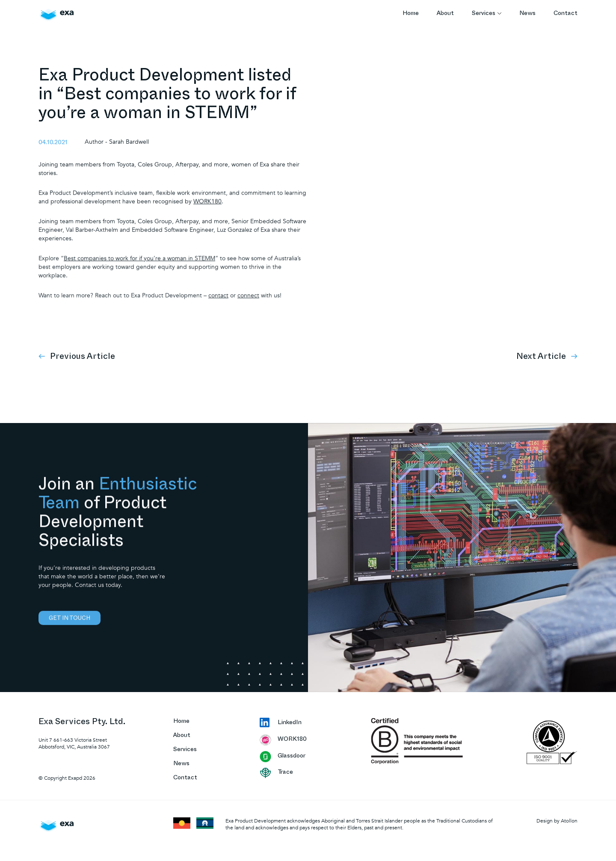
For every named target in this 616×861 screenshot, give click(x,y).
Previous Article (77, 357)
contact (218, 302)
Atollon (569, 821)
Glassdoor (283, 757)
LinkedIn (281, 723)
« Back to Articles (554, 74)
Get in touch (70, 627)
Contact (566, 14)
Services (487, 14)
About (445, 14)
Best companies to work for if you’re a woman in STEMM (139, 264)
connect (248, 302)
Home (411, 14)
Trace (276, 773)
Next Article (547, 357)
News (527, 14)
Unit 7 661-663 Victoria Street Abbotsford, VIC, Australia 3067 (74, 743)
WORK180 (207, 206)
